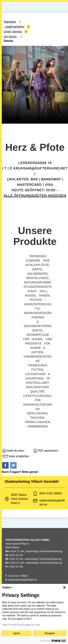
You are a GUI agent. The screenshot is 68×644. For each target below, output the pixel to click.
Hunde (35, 348)
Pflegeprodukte (38, 287)
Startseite (10, 22)
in (48, 378)
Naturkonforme (38, 282)
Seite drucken (13, 451)
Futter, (38, 370)
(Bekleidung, (38, 413)
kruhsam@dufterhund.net (40, 168)
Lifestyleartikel (38, 396)
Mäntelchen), (38, 278)
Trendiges (38, 256)
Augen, (31, 295)
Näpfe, (38, 269)
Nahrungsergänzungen (38, 315)
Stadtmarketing (15, 27)
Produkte (33, 343)
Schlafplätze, (38, 265)
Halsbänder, (38, 274)
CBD (49, 339)
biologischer (38, 387)
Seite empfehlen (16, 457)
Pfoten (36, 300)
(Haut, (32, 291)
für (26, 339)
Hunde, (38, 339)
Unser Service (13, 32)
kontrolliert (38, 383)
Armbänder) (38, 426)
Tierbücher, (38, 365)
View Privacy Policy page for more (21, 625)
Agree (17, 633)
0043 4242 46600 (51, 493)
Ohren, (45, 295)
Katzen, (38, 352)
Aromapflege (38, 335)
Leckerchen (35, 374)
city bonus (10, 36)
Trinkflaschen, (38, 422)
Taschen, (38, 418)
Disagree (50, 633)
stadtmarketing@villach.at (22, 580)
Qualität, (38, 391)
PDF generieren (46, 451)
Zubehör (33, 261)
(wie (46, 261)
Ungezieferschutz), (38, 306)
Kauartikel (35, 378)
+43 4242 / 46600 (17, 576)
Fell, (44, 291)
